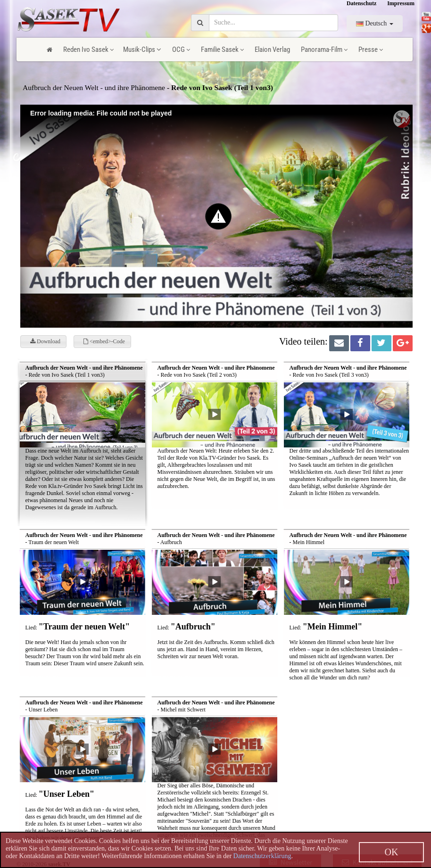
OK (392, 852)
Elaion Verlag (272, 50)
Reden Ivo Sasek (88, 50)
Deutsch (375, 23)
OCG (181, 50)
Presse (371, 50)
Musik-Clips (142, 50)
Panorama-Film (324, 50)
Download (45, 341)
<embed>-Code (104, 341)
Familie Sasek (222, 50)
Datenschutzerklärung (262, 856)
